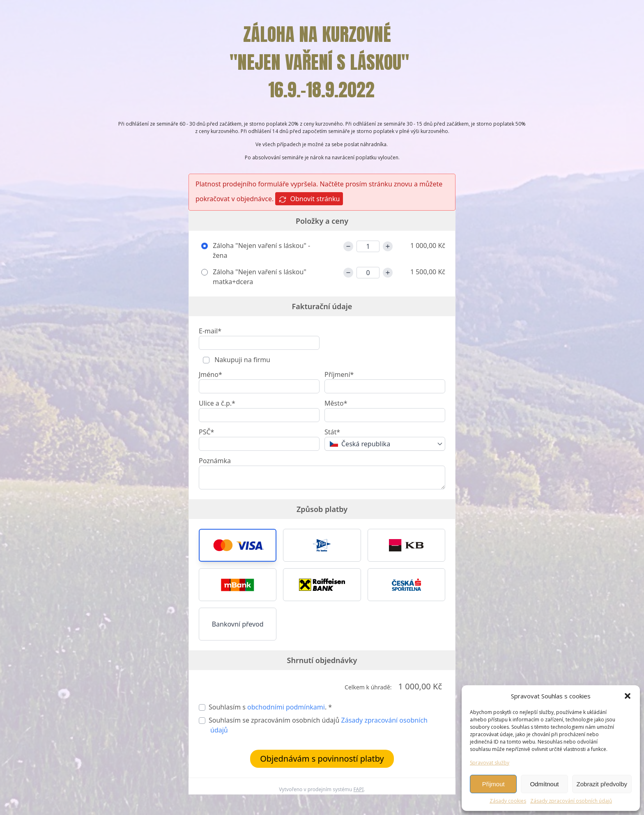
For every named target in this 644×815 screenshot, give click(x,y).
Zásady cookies (508, 801)
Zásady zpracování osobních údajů (571, 801)
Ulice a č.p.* (217, 403)
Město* (336, 403)
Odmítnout (544, 784)
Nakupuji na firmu (241, 360)
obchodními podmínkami (286, 707)
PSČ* (206, 432)
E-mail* (210, 331)
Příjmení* (339, 374)
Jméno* (210, 374)
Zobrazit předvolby (602, 784)
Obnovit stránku (309, 199)
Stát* (332, 432)
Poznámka (215, 461)
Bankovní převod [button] (238, 624)
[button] (628, 696)
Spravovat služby (490, 763)
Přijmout (493, 784)
